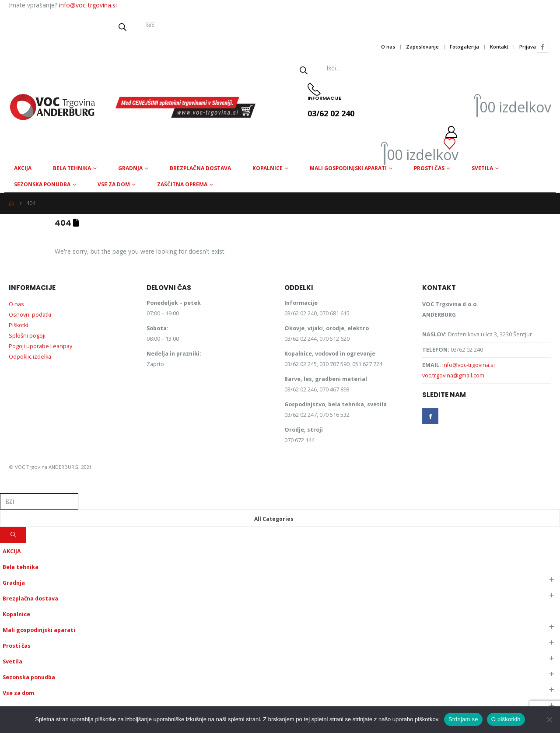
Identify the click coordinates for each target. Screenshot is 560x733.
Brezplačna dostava (200, 168)
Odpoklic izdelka (30, 357)
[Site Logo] (52, 107)
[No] (549, 719)
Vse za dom (114, 184)
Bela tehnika (72, 168)
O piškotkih (506, 719)
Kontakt (499, 47)
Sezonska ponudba (42, 184)
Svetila (482, 168)
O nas (388, 47)
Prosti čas (429, 168)
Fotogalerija (464, 47)
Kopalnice (268, 168)
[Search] (13, 535)
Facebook (430, 416)
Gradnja (130, 168)
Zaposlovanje (422, 47)
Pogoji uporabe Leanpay (40, 346)
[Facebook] (542, 47)
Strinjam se (463, 719)
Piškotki (18, 325)
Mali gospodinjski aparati (348, 168)
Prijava (528, 47)
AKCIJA (23, 168)
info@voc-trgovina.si (88, 5)
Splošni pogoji (27, 336)
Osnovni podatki (30, 315)
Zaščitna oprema (182, 184)
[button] (5, 487)
